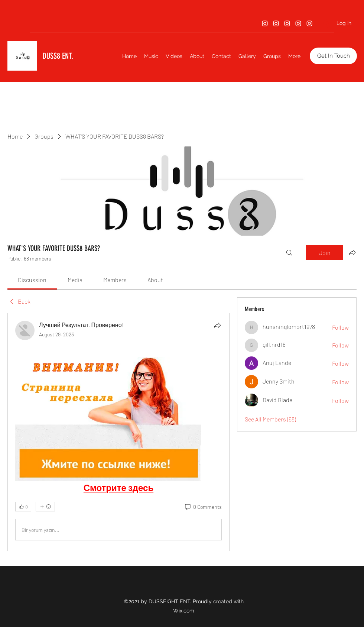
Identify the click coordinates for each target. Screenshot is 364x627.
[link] (32, 280)
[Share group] (352, 252)
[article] (118, 432)
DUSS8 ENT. (58, 56)
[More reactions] (45, 507)
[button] (333, 56)
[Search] (289, 253)
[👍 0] (23, 507)
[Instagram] (265, 23)
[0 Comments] (203, 507)
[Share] (217, 325)
